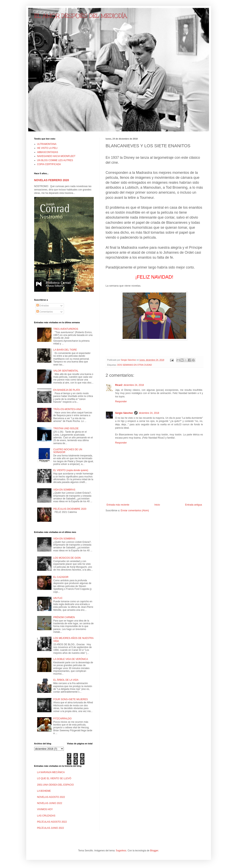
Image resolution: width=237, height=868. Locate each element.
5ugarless (121, 851)
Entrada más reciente (118, 505)
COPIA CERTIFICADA (49, 164)
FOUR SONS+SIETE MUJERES (71, 699)
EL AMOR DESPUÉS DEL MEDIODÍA (81, 16)
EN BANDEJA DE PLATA (67, 390)
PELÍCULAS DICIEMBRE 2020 (70, 509)
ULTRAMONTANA (47, 144)
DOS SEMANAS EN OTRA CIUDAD (135, 365)
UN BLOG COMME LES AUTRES (55, 160)
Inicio (157, 505)
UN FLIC (58, 598)
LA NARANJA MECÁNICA (51, 772)
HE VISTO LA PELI (47, 148)
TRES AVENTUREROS (66, 329)
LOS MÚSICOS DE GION (67, 558)
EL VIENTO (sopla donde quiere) (71, 470)
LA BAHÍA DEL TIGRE (65, 350)
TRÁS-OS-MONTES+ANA (67, 409)
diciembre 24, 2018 (134, 385)
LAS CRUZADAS (46, 816)
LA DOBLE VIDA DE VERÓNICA (71, 659)
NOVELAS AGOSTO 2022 (51, 797)
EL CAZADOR (61, 577)
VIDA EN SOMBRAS (64, 490)
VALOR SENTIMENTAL (66, 371)
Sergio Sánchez (124, 413)
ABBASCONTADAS (48, 152)
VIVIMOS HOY (45, 809)
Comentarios (45, 312)
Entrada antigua (194, 505)
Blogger (154, 851)
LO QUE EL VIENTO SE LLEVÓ (54, 778)
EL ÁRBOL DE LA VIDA (66, 680)
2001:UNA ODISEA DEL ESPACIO (56, 785)
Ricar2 (119, 385)
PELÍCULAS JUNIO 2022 (51, 828)
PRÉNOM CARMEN (64, 617)
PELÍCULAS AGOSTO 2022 (52, 822)
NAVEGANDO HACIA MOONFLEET (56, 156)
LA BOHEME (44, 791)
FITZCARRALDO (62, 719)
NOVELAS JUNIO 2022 (50, 803)
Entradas (43, 306)
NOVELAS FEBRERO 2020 (52, 180)
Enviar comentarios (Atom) (135, 510)
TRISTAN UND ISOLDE (66, 428)
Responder (121, 401)
